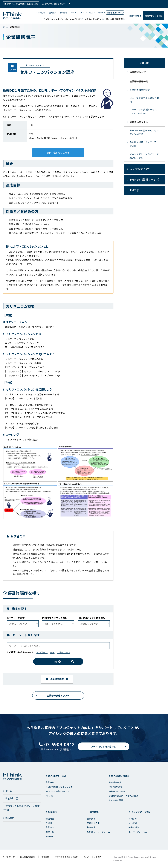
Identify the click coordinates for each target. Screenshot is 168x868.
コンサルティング (140, 169)
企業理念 (50, 827)
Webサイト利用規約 (93, 857)
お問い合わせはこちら (58, 152)
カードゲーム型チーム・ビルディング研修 (144, 132)
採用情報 (64, 13)
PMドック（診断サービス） (59, 791)
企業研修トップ (138, 72)
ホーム (6, 27)
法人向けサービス (93, 19)
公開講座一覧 (115, 782)
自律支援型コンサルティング (59, 787)
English (100, 13)
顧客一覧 (50, 832)
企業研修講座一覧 (57, 679)
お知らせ (42, 13)
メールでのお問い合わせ (103, 749)
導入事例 (10, 818)
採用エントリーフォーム (99, 832)
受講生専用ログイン (115, 13)
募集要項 (91, 819)
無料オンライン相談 (154, 16)
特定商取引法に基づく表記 (66, 857)
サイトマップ (76, 13)
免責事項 (45, 857)
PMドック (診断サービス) (145, 179)
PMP (52, 652)
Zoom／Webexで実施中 (56, 4)
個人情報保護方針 (28, 857)
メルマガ (133, 823)
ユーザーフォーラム (138, 832)
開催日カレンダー (117, 791)
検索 (58, 661)
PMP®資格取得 (116, 787)
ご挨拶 (49, 823)
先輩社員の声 (93, 823)
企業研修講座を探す (140, 90)
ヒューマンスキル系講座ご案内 (144, 100)
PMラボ (135, 190)
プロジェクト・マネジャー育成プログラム (144, 156)
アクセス (89, 13)
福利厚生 (91, 827)
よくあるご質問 (116, 800)
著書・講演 (134, 827)
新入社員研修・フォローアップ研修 (144, 144)
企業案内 (53, 13)
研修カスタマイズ (139, 122)
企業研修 (50, 782)
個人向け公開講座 (114, 19)
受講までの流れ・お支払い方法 (123, 796)
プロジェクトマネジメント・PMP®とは (61, 19)
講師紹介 (50, 836)
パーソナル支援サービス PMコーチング (144, 111)
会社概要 (50, 819)
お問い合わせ (135, 16)
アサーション (64, 652)
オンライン (42, 652)
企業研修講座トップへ (58, 695)
